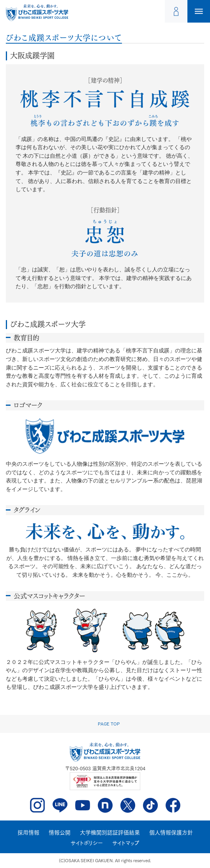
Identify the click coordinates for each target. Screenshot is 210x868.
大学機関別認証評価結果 (110, 833)
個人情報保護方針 (171, 833)
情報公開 (60, 833)
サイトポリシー (87, 843)
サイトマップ (126, 843)
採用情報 (28, 833)
